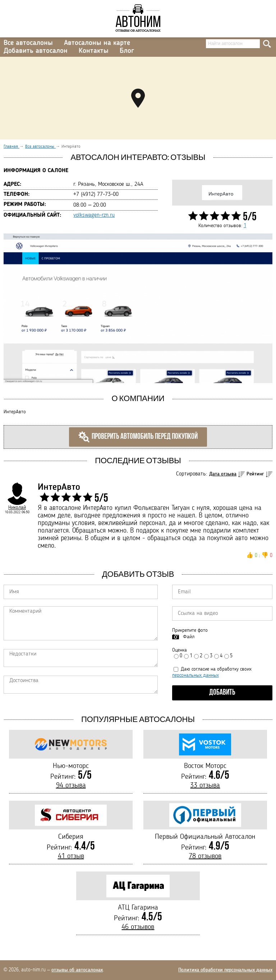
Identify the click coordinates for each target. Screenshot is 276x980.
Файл (189, 637)
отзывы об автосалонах (77, 970)
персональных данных (195, 675)
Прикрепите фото (190, 630)
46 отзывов (138, 927)
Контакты (94, 51)
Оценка (180, 650)
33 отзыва (205, 786)
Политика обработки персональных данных (225, 970)
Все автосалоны (28, 43)
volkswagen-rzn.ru (94, 215)
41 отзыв (71, 856)
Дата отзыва (223, 474)
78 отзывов (205, 856)
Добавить (222, 693)
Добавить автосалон (36, 51)
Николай (17, 507)
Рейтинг (255, 474)
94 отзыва (71, 786)
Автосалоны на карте (97, 43)
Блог (127, 51)
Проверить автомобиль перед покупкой (138, 437)
